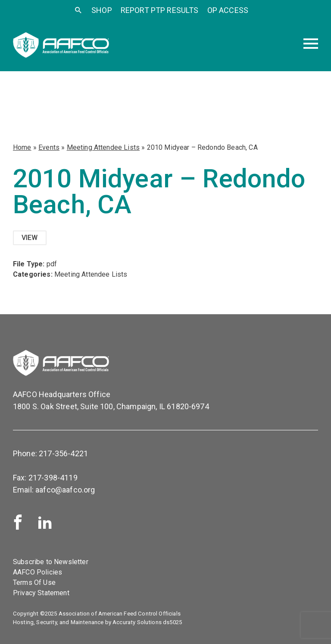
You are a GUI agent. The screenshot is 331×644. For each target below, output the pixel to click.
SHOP (102, 10)
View (30, 238)
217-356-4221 (63, 453)
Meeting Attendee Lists (103, 147)
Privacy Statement (41, 593)
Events (49, 147)
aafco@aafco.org (65, 490)
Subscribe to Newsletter (51, 562)
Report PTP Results (160, 10)
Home (22, 147)
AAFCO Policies (37, 572)
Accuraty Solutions (137, 622)
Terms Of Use (34, 582)
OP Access (228, 10)
